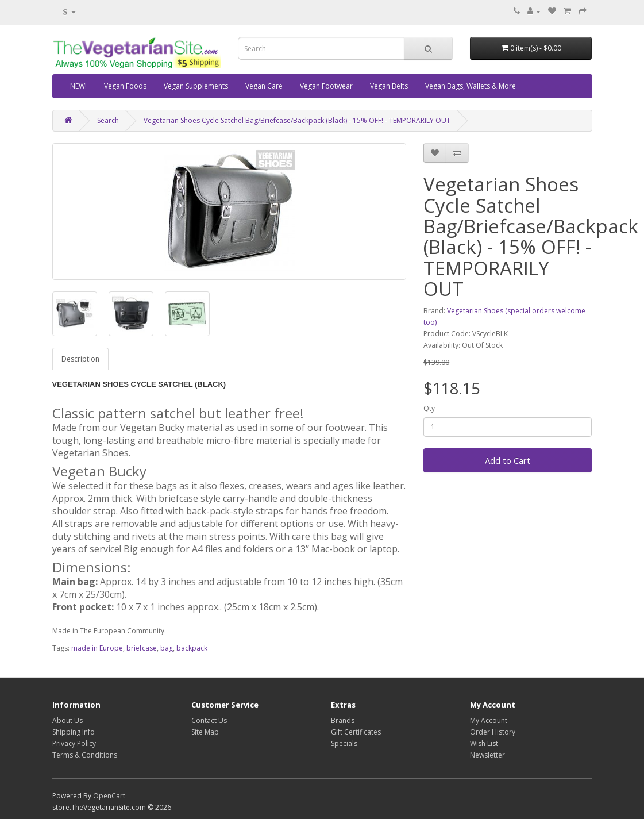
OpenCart (109, 796)
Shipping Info (74, 732)
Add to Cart (508, 460)
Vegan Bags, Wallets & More (471, 86)
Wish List (484, 743)
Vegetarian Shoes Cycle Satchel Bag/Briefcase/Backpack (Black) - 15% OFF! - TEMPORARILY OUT (297, 120)
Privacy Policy (74, 743)
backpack (192, 648)
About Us (68, 720)
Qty (429, 408)
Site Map (205, 732)
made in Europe (97, 648)
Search (108, 120)
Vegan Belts (389, 86)
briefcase (142, 648)
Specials (344, 743)
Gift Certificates (356, 732)
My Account (489, 720)
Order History (493, 732)
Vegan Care (264, 86)
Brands (343, 720)
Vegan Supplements (196, 86)
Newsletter (487, 755)
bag (167, 648)
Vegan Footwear (326, 86)
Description (80, 359)
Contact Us (209, 720)
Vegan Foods (125, 86)
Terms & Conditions (85, 755)
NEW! (78, 86)
